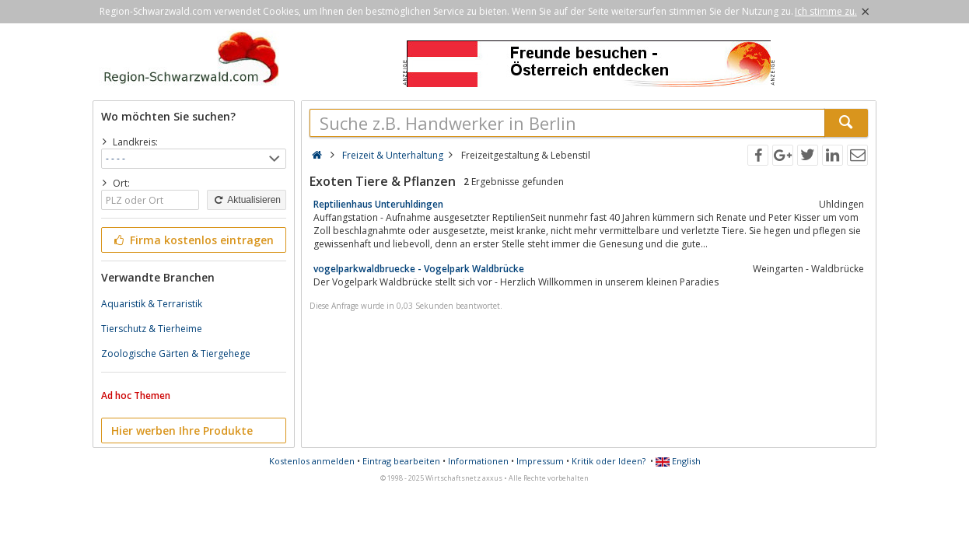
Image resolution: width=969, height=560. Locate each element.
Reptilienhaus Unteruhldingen (378, 204)
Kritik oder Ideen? (609, 461)
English (678, 461)
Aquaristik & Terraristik (152, 304)
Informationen (478, 461)
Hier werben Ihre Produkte (182, 430)
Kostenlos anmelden (312, 461)
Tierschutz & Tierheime (152, 329)
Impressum (540, 461)
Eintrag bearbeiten (401, 461)
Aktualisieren (247, 200)
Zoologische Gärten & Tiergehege (176, 353)
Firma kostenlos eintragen (192, 240)
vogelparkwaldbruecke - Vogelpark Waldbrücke (419, 269)
